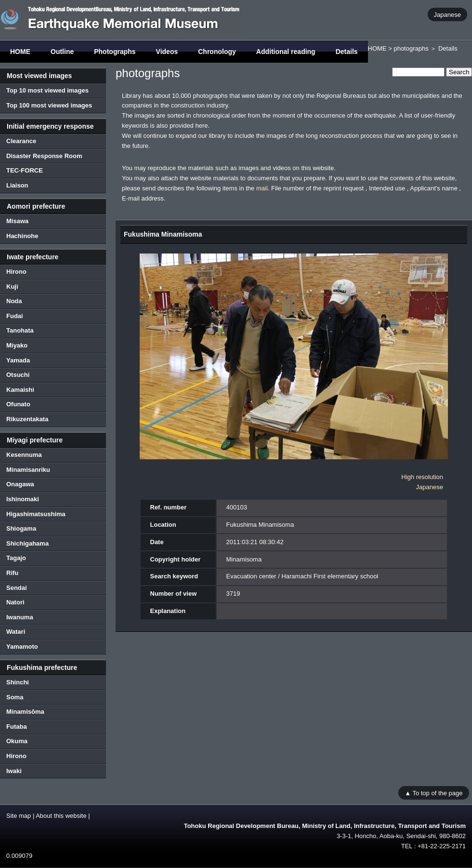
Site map (19, 816)
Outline (62, 52)
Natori (15, 602)
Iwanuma (20, 617)
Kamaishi (20, 390)
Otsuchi (18, 375)
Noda (14, 301)
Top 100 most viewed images (49, 105)
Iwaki (14, 771)
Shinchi (18, 682)
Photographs (115, 52)
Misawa (17, 221)
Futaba (17, 727)
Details (347, 52)
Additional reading (286, 52)
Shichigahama (27, 543)
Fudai (15, 316)
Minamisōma (25, 712)
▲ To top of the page (433, 793)
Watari (16, 632)
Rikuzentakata (27, 419)
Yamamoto (22, 647)
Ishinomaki (23, 499)
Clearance (21, 141)
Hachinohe (22, 236)
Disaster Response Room (44, 156)
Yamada (18, 360)
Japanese (447, 14)
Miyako (17, 345)
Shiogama (21, 528)
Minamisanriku (28, 470)
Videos (167, 52)
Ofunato (18, 404)
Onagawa (20, 484)
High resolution (422, 477)
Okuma (17, 741)
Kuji (12, 287)
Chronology (217, 52)
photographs (411, 48)
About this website (61, 816)
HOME (20, 52)
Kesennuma (24, 455)
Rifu (12, 573)
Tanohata (20, 330)
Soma (15, 697)
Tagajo (16, 558)
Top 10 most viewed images (47, 90)
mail (262, 188)
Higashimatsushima (36, 514)
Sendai (17, 588)
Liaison (17, 185)
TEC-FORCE (25, 170)
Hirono (16, 272)
